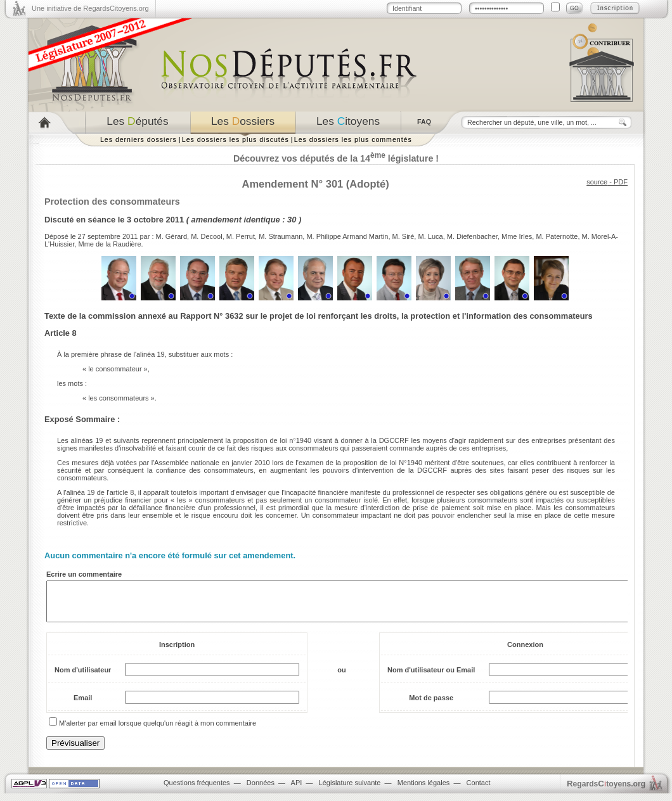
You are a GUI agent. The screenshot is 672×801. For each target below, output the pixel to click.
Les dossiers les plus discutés (236, 139)
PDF (621, 182)
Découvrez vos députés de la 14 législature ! (336, 158)
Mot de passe (431, 705)
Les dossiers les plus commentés (353, 139)
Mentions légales (424, 790)
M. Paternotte (557, 236)
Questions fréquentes (197, 790)
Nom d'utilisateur (83, 677)
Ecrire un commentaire (84, 574)
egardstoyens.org (606, 791)
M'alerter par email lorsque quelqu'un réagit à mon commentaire (158, 731)
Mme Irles (517, 236)
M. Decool (207, 236)
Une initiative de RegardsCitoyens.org (90, 8)
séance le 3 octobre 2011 (136, 220)
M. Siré (404, 236)
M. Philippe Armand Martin (347, 236)
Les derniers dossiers (139, 139)
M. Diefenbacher (472, 236)
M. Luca (430, 236)
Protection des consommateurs (112, 202)
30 (292, 220)
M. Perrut (241, 236)
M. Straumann (281, 236)
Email (83, 705)
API (297, 790)
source (597, 182)
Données (261, 790)
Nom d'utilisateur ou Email (431, 677)
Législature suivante (350, 790)
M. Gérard (172, 236)
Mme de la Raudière (109, 244)
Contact (479, 790)
